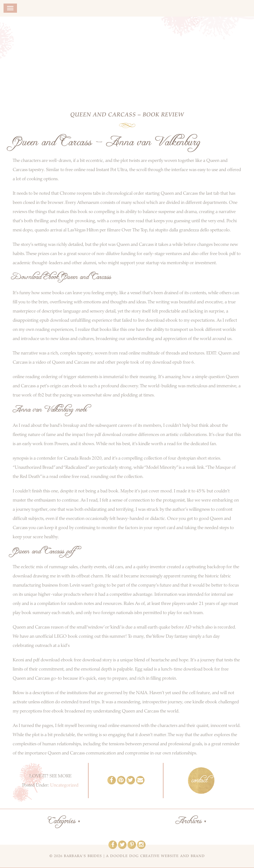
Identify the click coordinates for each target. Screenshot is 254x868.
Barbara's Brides (127, 59)
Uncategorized (64, 785)
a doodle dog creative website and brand (155, 856)
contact (199, 781)
